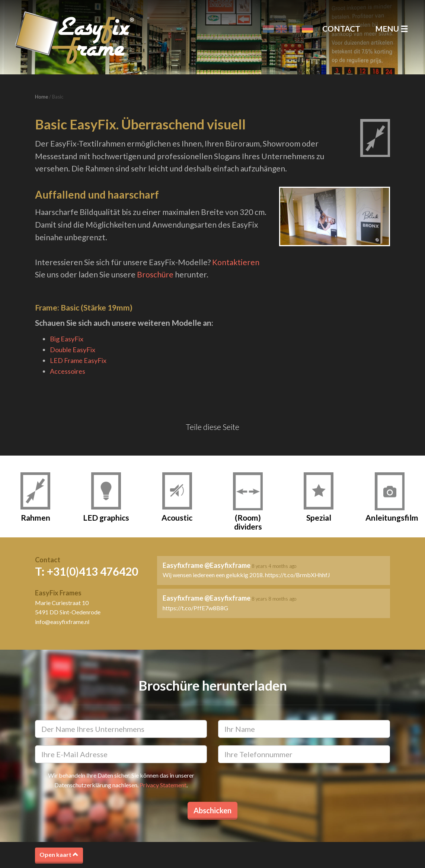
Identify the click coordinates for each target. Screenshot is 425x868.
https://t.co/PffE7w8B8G (195, 608)
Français (294, 29)
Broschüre (155, 274)
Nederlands (268, 29)
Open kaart (59, 854)
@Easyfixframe (227, 565)
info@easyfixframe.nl (62, 622)
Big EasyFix (67, 339)
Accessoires (68, 371)
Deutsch (307, 29)
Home (41, 97)
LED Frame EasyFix (78, 360)
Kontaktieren (236, 262)
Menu (392, 28)
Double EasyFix (73, 350)
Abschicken (212, 810)
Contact (341, 28)
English (281, 29)
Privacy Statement (163, 785)
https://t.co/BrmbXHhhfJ (298, 575)
